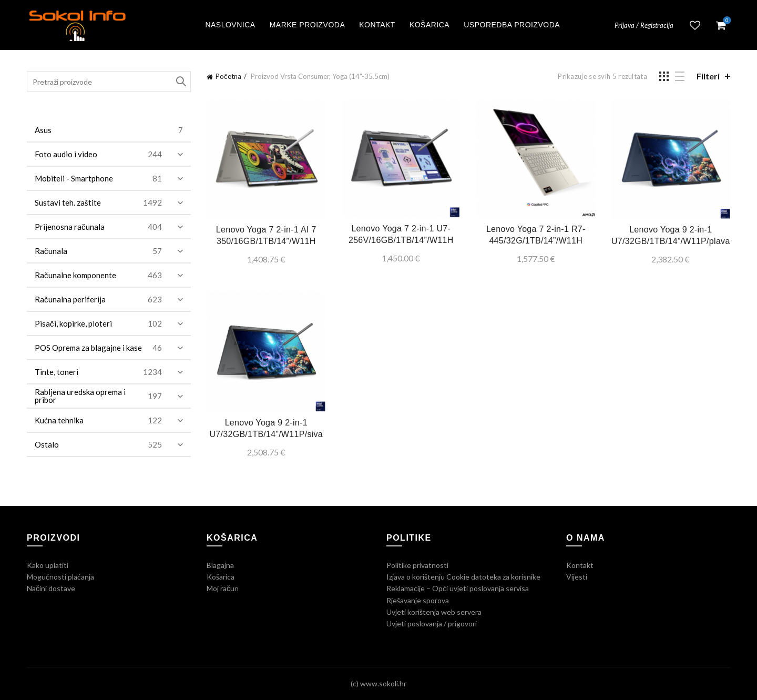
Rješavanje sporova (418, 600)
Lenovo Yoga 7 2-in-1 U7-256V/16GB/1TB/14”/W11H (401, 234)
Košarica (429, 25)
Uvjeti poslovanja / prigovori (432, 623)
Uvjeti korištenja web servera (434, 612)
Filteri (708, 76)
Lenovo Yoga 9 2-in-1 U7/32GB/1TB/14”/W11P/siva (266, 428)
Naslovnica (230, 25)
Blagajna (220, 565)
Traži (180, 82)
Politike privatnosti (417, 565)
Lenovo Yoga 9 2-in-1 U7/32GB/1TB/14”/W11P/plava (671, 235)
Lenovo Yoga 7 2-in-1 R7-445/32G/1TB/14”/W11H (536, 235)
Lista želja (695, 25)
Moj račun (223, 588)
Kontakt (377, 25)
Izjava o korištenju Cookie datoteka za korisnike (463, 577)
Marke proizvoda (308, 25)
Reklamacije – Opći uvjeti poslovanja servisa (458, 588)
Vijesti (577, 577)
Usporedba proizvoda (512, 25)
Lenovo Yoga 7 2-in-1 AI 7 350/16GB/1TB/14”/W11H (266, 235)
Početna (228, 76)
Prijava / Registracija (644, 25)
